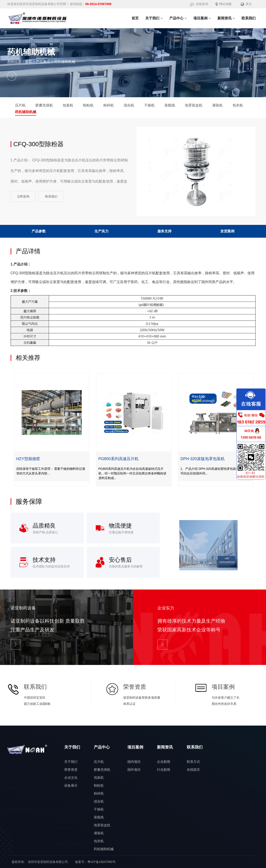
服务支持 (164, 231)
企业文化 (71, 777)
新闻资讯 (165, 747)
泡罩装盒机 (194, 105)
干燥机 (149, 105)
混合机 (129, 105)
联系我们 (51, 196)
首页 (28, 62)
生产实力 (102, 231)
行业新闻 (164, 770)
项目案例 (135, 747)
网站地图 (224, 4)
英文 (246, 4)
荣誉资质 (71, 770)
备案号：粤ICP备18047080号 (95, 862)
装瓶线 (170, 105)
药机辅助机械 (65, 62)
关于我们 (72, 747)
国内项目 (134, 762)
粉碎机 (109, 105)
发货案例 (227, 231)
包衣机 (238, 105)
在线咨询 (199, 4)
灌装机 (217, 105)
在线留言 (193, 770)
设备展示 (71, 785)
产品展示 (43, 62)
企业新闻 (164, 762)
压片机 (20, 105)
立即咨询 (23, 196)
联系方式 (193, 762)
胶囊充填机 (44, 105)
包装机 (68, 105)
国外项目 (134, 770)
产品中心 (102, 747)
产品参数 (39, 231)
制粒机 (88, 105)
